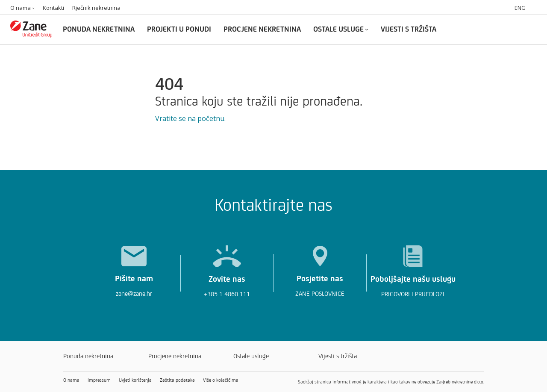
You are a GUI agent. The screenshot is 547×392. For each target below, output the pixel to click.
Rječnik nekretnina (96, 8)
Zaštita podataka (177, 380)
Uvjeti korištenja (135, 380)
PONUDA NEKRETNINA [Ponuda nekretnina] (99, 29)
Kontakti (53, 8)
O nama (22, 8)
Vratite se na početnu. (190, 118)
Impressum (99, 380)
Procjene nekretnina (175, 356)
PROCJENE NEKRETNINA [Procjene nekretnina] (262, 29)
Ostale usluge (251, 356)
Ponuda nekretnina (88, 356)
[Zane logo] (31, 35)
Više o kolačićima (221, 380)
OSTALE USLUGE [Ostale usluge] (341, 29)
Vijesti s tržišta (338, 356)
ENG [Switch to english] (520, 8)
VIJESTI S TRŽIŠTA (409, 29)
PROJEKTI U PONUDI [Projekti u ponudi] (179, 29)
